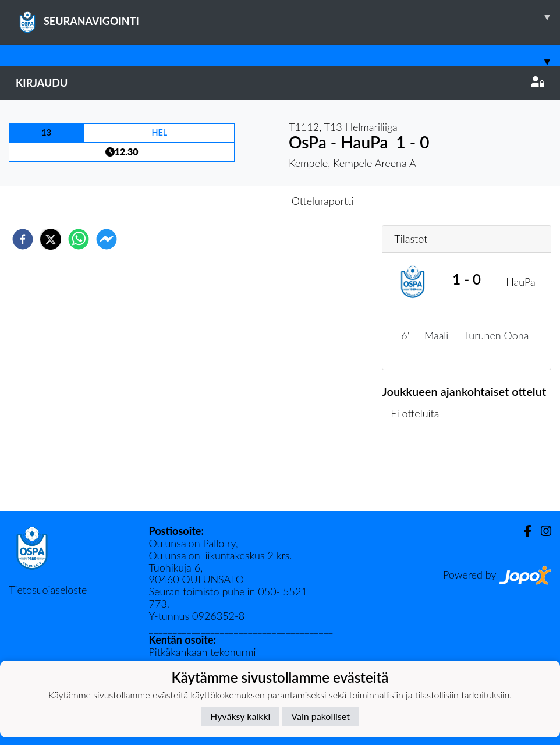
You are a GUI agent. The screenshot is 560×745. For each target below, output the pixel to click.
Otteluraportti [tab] (323, 201)
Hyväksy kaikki (240, 716)
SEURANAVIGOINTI (288, 17)
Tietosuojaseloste (48, 590)
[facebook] (23, 239)
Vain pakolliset (320, 716)
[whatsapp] (79, 239)
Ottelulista (419, 472)
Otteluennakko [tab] (240, 201)
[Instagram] (541, 531)
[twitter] (51, 239)
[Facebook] (523, 531)
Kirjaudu (280, 83)
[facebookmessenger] (107, 239)
